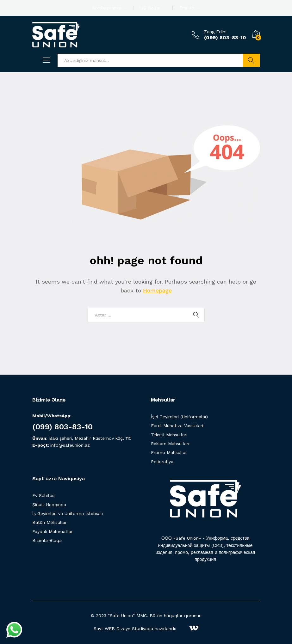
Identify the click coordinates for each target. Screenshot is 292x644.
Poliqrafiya (162, 462)
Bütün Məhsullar (50, 522)
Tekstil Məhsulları (169, 435)
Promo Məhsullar (169, 452)
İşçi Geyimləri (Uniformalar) (179, 417)
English (187, 8)
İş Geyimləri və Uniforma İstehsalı (68, 513)
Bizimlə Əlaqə (47, 540)
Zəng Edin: (215, 32)
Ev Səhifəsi (44, 495)
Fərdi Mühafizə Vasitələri (177, 426)
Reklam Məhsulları (170, 444)
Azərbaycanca (107, 8)
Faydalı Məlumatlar (53, 531)
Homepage (157, 290)
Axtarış (251, 60)
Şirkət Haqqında (49, 505)
